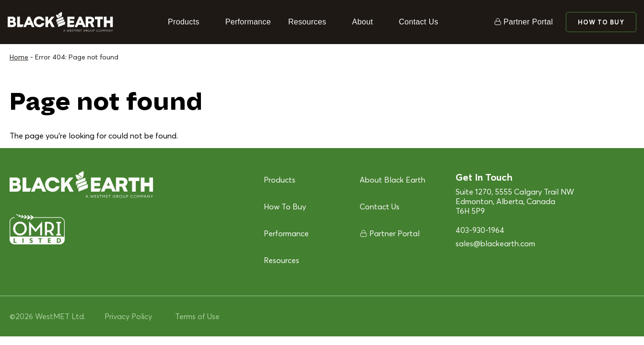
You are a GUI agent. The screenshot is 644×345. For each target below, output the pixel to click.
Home (19, 57)
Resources (307, 22)
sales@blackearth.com (495, 243)
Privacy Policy (128, 316)
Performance (248, 22)
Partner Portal (528, 22)
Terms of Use (197, 316)
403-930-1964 (480, 230)
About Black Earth (392, 180)
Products (184, 22)
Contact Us (419, 22)
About (362, 22)
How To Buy (601, 22)
